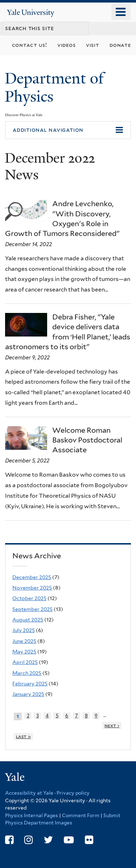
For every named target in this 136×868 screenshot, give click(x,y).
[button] (68, 130)
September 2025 (32, 609)
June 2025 (24, 641)
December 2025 (32, 577)
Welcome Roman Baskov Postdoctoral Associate (87, 440)
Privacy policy (73, 793)
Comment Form (81, 815)
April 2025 (25, 662)
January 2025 (28, 694)
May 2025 (24, 652)
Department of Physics (54, 87)
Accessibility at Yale (29, 793)
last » (23, 736)
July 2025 (24, 630)
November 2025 (32, 588)
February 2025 (30, 684)
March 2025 (27, 673)
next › (112, 726)
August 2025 (28, 620)
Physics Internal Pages (32, 815)
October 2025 (29, 598)
